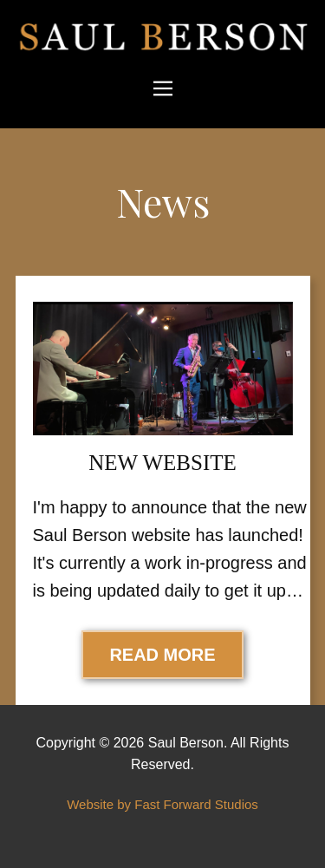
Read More (162, 655)
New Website (162, 463)
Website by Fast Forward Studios (162, 804)
